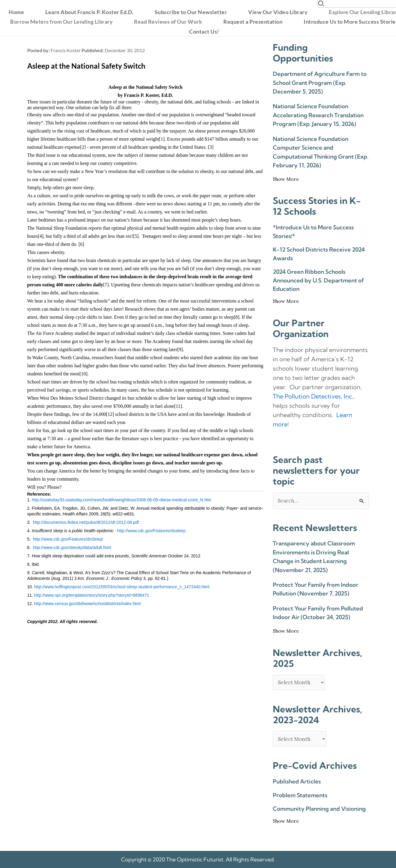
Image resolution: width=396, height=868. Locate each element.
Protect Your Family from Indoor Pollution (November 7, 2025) (316, 589)
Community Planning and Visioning (319, 809)
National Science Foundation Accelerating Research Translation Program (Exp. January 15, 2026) (318, 115)
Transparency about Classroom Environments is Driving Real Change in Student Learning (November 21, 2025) (314, 556)
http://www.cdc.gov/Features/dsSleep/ (68, 539)
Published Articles (297, 781)
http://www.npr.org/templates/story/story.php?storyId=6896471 (92, 595)
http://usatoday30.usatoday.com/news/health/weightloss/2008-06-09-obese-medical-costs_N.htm (122, 500)
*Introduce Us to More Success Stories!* (313, 232)
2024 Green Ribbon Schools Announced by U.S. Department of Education (318, 280)
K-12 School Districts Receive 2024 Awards (319, 254)
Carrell (38, 573)
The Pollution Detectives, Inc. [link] (313, 396)
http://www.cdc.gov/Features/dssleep (151, 531)
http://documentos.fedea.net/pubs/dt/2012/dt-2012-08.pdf (86, 522)
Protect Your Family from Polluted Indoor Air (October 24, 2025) (318, 613)
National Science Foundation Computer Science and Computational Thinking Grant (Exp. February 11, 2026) (321, 152)
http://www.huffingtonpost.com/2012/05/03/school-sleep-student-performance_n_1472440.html (122, 587)
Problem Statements (300, 795)
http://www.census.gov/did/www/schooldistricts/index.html (88, 604)
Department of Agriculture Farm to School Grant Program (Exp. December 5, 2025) (320, 83)
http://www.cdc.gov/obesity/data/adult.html (72, 547)
